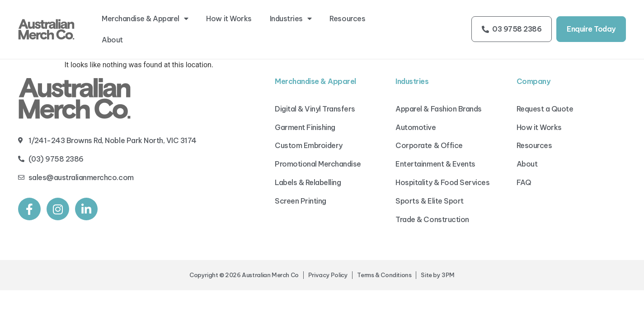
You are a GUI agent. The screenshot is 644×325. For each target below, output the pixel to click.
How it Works (229, 19)
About (112, 40)
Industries (291, 19)
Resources (347, 19)
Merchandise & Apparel (145, 19)
